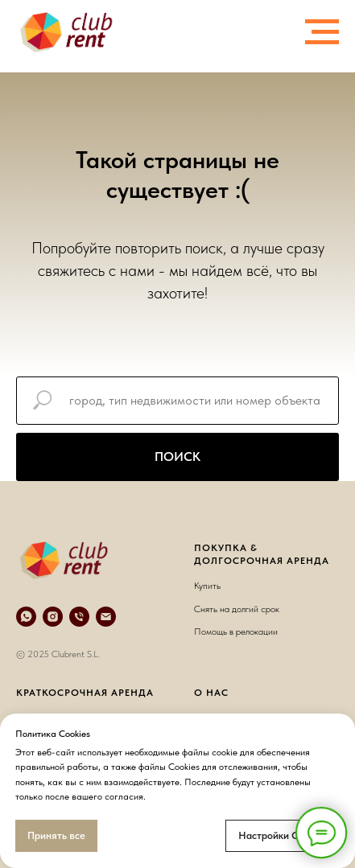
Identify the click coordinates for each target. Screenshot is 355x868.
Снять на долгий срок (237, 609)
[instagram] (53, 617)
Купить (207, 586)
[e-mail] (106, 617)
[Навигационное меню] (322, 32)
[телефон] (79, 617)
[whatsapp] (26, 617)
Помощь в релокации (236, 631)
